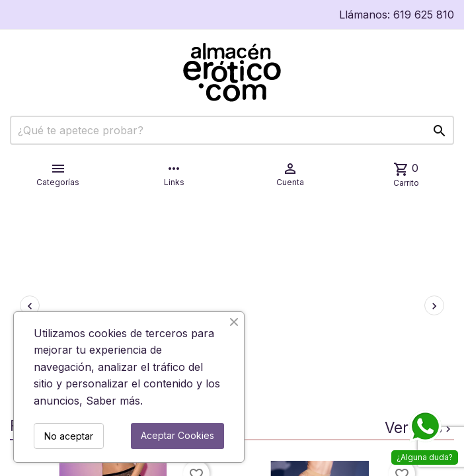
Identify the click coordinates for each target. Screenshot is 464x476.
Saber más (113, 401)
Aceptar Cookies (177, 435)
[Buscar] (232, 130)
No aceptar (69, 436)
